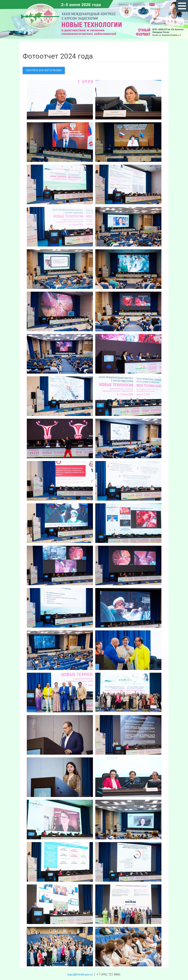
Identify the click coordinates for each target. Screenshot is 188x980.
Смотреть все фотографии (44, 70)
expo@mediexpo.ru (80, 974)
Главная (124, 4)
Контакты (139, 4)
